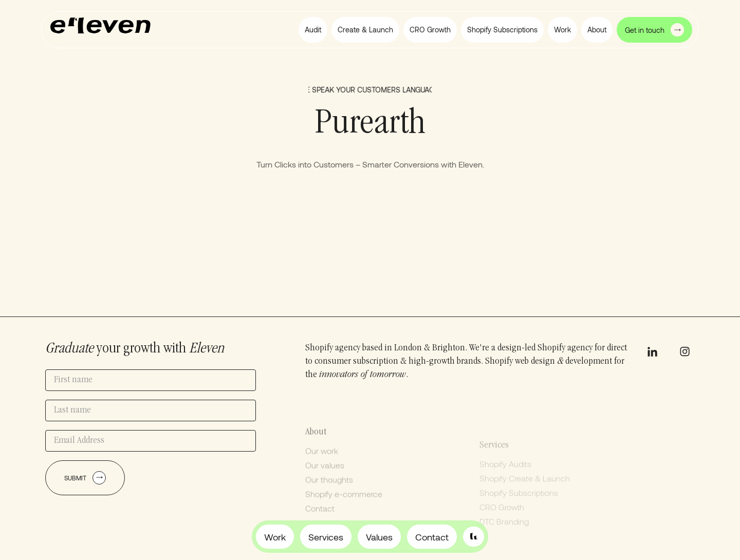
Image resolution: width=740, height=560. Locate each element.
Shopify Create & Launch (525, 492)
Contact (320, 519)
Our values (325, 475)
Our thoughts (329, 490)
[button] (597, 30)
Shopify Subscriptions (519, 506)
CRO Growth (502, 521)
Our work (322, 461)
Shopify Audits (505, 478)
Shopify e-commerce (344, 504)
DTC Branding (504, 535)
